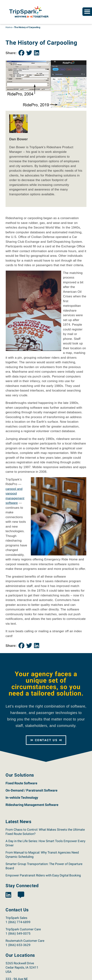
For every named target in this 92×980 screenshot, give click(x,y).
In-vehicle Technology (22, 798)
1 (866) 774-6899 (18, 922)
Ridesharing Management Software (32, 805)
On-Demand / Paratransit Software (31, 790)
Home (9, 27)
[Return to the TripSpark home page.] (29, 12)
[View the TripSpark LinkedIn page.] (8, 895)
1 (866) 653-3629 (18, 945)
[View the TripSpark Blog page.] (21, 895)
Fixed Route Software (21, 783)
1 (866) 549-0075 (18, 933)
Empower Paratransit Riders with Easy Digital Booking (43, 875)
